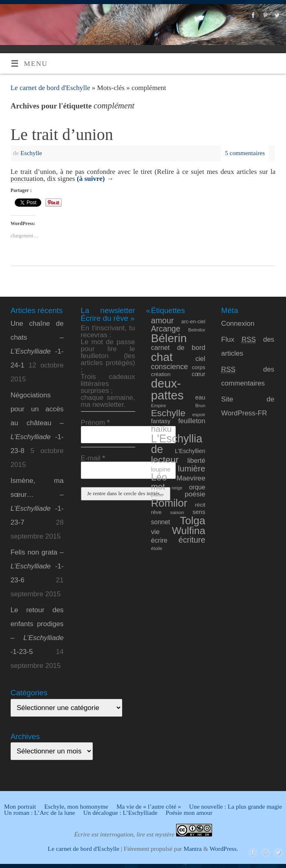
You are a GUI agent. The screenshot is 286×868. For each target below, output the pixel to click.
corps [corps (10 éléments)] (199, 367)
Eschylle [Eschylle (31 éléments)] (168, 413)
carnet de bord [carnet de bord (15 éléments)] (178, 348)
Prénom (95, 423)
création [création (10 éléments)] (161, 374)
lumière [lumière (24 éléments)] (191, 468)
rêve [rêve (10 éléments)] (156, 512)
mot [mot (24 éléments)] (158, 486)
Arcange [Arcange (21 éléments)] (165, 329)
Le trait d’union (62, 134)
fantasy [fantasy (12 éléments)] (161, 421)
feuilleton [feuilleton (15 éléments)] (192, 421)
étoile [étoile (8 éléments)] (156, 548)
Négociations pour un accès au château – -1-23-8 (37, 423)
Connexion (238, 324)
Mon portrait (20, 806)
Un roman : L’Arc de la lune (40, 813)
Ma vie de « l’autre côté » (149, 806)
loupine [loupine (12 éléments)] (161, 469)
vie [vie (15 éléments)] (155, 532)
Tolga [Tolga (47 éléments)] (192, 521)
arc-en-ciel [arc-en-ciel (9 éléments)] (193, 322)
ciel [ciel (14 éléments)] (200, 358)
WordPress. (224, 849)
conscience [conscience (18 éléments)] (169, 367)
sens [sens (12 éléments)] (199, 512)
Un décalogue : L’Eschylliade (121, 813)
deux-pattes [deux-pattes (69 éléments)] (167, 389)
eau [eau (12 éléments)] (200, 397)
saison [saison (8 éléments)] (177, 512)
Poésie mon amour (189, 813)
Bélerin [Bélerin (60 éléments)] (169, 338)
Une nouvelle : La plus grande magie (236, 806)
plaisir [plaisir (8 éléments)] (157, 495)
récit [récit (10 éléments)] (200, 505)
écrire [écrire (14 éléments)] (159, 540)
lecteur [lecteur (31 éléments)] (165, 460)
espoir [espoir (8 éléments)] (199, 414)
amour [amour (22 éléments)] (162, 320)
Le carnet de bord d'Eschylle (50, 88)
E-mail (93, 458)
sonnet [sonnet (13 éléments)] (160, 522)
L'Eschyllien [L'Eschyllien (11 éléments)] (190, 451)
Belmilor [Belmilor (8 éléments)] (197, 330)
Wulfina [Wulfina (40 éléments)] (189, 531)
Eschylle (31, 153)
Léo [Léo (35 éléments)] (159, 477)
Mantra (192, 849)
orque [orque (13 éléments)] (197, 487)
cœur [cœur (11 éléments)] (198, 374)
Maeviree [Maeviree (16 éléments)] (191, 478)
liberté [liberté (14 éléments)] (196, 460)
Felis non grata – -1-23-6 (37, 566)
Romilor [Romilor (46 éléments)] (169, 503)
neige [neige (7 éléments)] (177, 488)
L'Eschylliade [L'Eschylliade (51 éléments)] (177, 444)
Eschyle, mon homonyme (76, 806)
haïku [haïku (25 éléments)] (161, 429)
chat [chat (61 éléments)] (162, 357)
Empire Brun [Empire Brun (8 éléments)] (178, 405)
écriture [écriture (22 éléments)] (192, 540)
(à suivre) (95, 179)
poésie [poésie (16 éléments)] (195, 494)
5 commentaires (245, 153)
